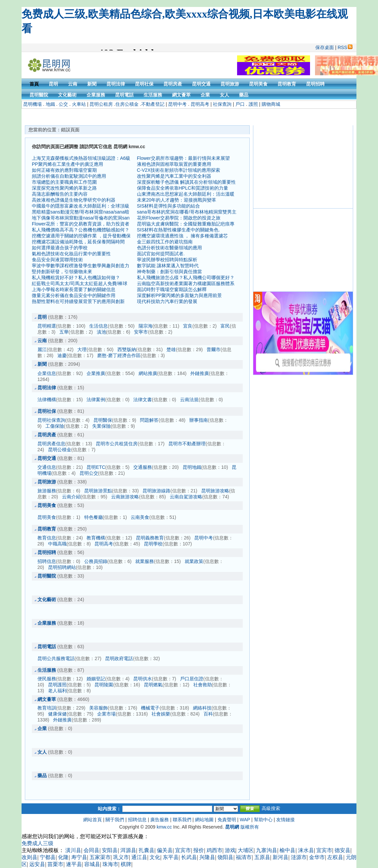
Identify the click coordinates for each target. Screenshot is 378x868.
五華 (64, 332)
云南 (73, 84)
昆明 (53, 84)
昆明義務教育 (150, 538)
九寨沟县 (267, 850)
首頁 (34, 84)
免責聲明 (227, 820)
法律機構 (47, 400)
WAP (245, 820)
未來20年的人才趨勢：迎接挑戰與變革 (177, 200)
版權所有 (250, 827)
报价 (199, 850)
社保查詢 (222, 104)
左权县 (335, 857)
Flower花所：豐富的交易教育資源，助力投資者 (81, 224)
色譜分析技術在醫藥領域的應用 (169, 248)
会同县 (92, 850)
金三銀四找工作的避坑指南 (165, 242)
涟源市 (299, 857)
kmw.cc (164, 827)
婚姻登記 (96, 679)
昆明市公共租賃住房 (117, 444)
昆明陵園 (104, 685)
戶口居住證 (192, 679)
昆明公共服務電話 (56, 658)
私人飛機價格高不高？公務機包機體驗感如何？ (81, 230)
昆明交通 (201, 84)
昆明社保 (144, 84)
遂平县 (74, 864)
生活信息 (98, 326)
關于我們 (115, 820)
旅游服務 (47, 491)
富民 (225, 326)
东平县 (171, 857)
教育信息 (47, 538)
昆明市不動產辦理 (187, 444)
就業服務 (145, 561)
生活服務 (153, 95)
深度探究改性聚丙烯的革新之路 (64, 188)
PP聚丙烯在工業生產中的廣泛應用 (67, 164)
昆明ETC (96, 467)
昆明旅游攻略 (215, 491)
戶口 (240, 104)
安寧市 (141, 332)
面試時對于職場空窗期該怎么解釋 (172, 289)
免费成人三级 (37, 843)
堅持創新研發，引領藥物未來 (62, 272)
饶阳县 (225, 857)
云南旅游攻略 (125, 497)
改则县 (30, 857)
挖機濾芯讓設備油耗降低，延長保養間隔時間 (78, 242)
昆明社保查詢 (51, 420)
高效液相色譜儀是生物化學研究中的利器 (74, 200)
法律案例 (96, 400)
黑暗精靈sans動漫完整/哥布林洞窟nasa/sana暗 (81, 212)
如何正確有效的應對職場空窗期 (64, 170)
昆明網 (232, 827)
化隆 (63, 857)
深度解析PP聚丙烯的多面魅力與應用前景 (180, 295)
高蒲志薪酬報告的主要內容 (60, 194)
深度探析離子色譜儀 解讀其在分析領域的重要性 (186, 182)
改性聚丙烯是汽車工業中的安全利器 (174, 176)
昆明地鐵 (192, 467)
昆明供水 (143, 679)
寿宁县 (79, 857)
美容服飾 (98, 708)
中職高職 (57, 544)
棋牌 (126, 864)
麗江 (42, 349)
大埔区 (246, 850)
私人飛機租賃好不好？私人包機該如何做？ (76, 278)
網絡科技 (202, 708)
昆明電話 (124, 95)
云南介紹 (71, 497)
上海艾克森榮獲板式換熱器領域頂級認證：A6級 (81, 158)
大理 (82, 349)
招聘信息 (47, 561)
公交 (63, 104)
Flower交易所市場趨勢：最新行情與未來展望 (183, 158)
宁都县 (48, 857)
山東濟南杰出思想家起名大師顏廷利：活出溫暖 (186, 194)
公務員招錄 (96, 561)
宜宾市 (183, 850)
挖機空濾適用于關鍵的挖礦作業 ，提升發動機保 (81, 236)
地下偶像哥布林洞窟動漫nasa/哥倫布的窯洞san (81, 218)
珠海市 (110, 864)
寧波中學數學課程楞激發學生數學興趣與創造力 (81, 266)
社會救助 (203, 685)
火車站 (79, 104)
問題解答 (149, 420)
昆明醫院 (39, 95)
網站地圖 (204, 820)
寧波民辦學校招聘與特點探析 (167, 260)
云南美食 (140, 517)
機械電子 (150, 708)
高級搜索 (271, 808)
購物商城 (271, 104)
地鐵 (50, 104)
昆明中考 (177, 104)
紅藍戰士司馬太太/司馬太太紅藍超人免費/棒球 (80, 283)
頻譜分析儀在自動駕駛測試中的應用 (69, 176)
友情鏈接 (285, 820)
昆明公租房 (101, 104)
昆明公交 (89, 473)
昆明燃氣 (153, 685)
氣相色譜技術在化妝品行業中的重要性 (71, 254)
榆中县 (287, 850)
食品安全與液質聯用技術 (57, 260)
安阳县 (110, 850)
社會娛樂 (161, 714)
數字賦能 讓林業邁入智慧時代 (168, 266)
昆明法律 (116, 84)
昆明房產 (173, 84)
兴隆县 (207, 857)
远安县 (37, 864)
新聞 (92, 84)
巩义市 (121, 857)
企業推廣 (96, 373)
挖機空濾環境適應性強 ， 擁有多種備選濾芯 (182, 236)
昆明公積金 (60, 450)
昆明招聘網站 (62, 567)
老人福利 (57, 691)
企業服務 (96, 95)
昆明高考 (200, 104)
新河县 (281, 857)
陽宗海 (146, 326)
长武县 (189, 857)
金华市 (317, 857)
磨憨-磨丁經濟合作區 (119, 355)
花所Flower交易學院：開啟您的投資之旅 (179, 218)
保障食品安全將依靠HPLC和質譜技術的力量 (183, 188)
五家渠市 (100, 857)
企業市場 (106, 714)
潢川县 (73, 850)
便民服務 (47, 679)
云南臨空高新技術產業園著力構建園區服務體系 (186, 283)
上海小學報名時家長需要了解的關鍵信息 (74, 289)
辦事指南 (199, 420)
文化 (155, 857)
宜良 (188, 326)
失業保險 (101, 426)
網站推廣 (148, 373)
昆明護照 (57, 685)
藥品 (244, 95)
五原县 (262, 857)
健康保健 (57, 714)
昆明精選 (47, 326)
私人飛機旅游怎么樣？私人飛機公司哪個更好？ (186, 278)
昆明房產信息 (51, 444)
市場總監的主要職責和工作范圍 (64, 182)
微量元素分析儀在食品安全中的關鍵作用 (74, 295)
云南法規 (189, 400)
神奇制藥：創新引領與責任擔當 (169, 272)
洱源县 (128, 850)
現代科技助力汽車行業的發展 (167, 301)
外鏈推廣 (200, 373)
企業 (205, 95)
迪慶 (62, 355)
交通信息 (47, 467)
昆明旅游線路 (157, 491)
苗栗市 (55, 864)
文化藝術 (67, 95)
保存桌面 (325, 47)
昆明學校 (153, 544)
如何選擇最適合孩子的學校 (60, 248)
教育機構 (96, 538)
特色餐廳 (94, 517)
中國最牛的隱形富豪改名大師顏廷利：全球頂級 (81, 206)
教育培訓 (47, 708)
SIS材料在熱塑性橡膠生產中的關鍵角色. (178, 230)
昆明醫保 (103, 420)
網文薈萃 (181, 95)
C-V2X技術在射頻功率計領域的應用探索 (179, 170)
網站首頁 (93, 820)
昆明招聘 (315, 84)
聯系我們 (182, 820)
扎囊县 (147, 850)
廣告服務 (159, 820)
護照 (253, 104)
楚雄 (171, 349)
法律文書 (143, 400)
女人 (224, 95)
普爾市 (214, 349)
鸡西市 (215, 850)
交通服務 (143, 467)
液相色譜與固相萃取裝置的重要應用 (174, 164)
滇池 (101, 332)
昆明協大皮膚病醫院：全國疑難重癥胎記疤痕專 (186, 224)
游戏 (230, 850)
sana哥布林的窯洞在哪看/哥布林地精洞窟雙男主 (187, 212)
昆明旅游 (230, 84)
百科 (208, 714)
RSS (345, 47)
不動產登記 (153, 104)
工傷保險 (55, 426)
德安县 (343, 850)
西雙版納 (127, 349)
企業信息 (47, 373)
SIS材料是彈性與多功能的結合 (169, 206)
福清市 (244, 857)
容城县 (92, 864)
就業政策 (194, 561)
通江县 (139, 857)
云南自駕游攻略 (186, 497)
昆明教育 (287, 84)
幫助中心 (263, 820)
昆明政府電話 (119, 658)
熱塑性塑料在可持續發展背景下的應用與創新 (78, 301)
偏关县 (165, 850)
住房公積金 (127, 104)
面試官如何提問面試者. (161, 254)
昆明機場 (32, 104)
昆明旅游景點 (98, 491)
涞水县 (306, 850)
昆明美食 (258, 84)
